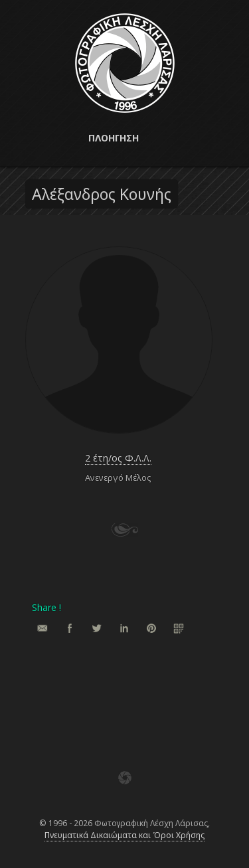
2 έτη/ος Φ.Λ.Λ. (118, 458)
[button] (124, 138)
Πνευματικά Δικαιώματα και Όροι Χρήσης (124, 835)
